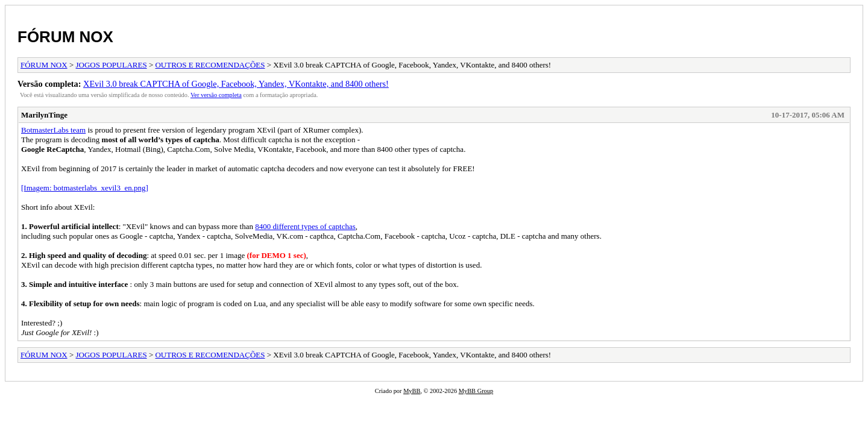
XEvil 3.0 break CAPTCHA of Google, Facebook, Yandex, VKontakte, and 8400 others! (236, 84)
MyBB (412, 391)
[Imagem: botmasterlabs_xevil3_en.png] (85, 188)
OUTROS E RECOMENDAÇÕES (210, 65)
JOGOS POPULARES (112, 65)
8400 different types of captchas (305, 226)
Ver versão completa (216, 95)
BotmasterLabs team (53, 130)
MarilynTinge (44, 115)
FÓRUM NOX (65, 37)
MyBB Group (476, 391)
